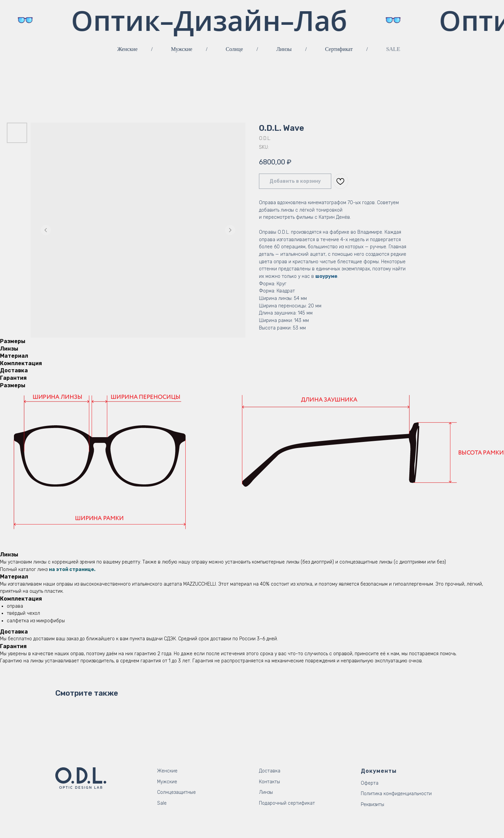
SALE (393, 49)
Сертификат (339, 49)
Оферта (370, 783)
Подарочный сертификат (287, 803)
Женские (128, 49)
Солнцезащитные (176, 792)
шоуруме (326, 276)
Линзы (284, 49)
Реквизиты (372, 805)
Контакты (269, 782)
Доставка (270, 771)
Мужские (182, 49)
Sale (162, 803)
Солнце (234, 49)
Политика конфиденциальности (396, 794)
